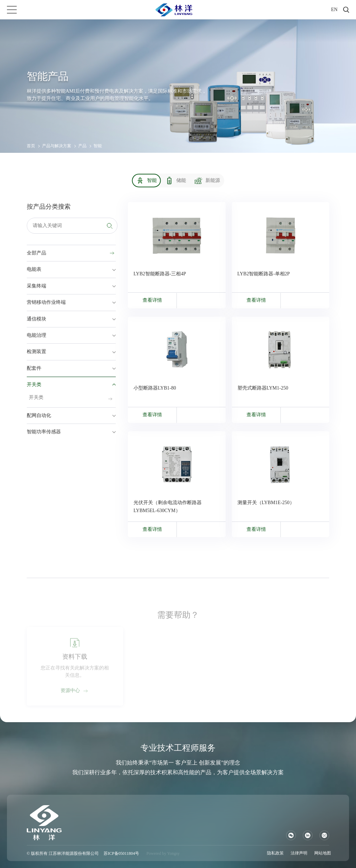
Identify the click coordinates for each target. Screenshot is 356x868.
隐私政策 (275, 853)
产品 (82, 146)
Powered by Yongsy (163, 853)
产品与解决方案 (57, 146)
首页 (31, 146)
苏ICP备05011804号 (121, 853)
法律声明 (299, 853)
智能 (98, 146)
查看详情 (152, 300)
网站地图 (323, 853)
